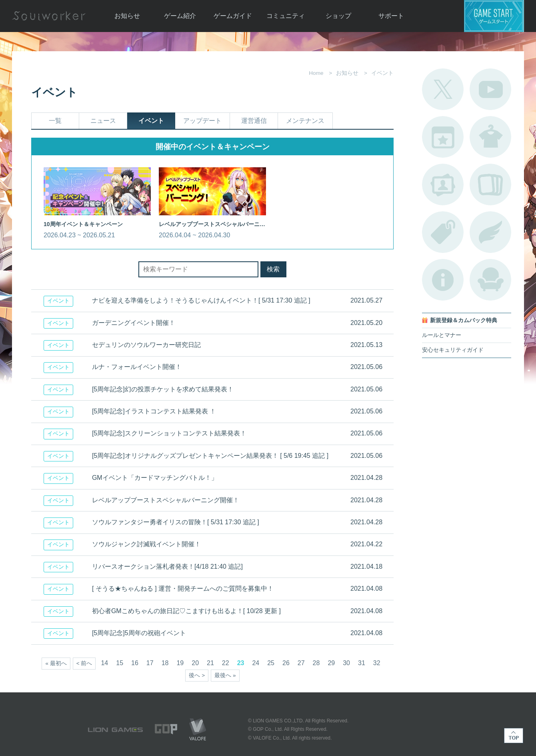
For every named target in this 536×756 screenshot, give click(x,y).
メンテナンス (305, 121)
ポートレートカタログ (443, 184)
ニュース (103, 121)
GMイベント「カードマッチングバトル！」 (155, 478)
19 (180, 663)
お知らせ (127, 16)
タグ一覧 (443, 232)
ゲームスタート (494, 16)
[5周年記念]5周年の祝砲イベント (139, 633)
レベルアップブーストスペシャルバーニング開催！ (166, 500)
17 (150, 663)
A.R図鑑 (490, 184)
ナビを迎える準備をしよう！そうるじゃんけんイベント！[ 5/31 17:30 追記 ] (201, 300)
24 (256, 663)
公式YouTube (490, 89)
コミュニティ (286, 16)
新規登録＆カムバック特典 (464, 320)
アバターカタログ (490, 137)
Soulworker (49, 16)
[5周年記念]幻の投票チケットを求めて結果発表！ (163, 389)
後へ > (197, 675)
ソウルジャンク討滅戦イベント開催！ (146, 544)
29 (331, 663)
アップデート (202, 121)
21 (210, 663)
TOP (514, 736)
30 (346, 663)
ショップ (338, 16)
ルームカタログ (490, 280)
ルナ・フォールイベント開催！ (137, 367)
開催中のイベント (443, 137)
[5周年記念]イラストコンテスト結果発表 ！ (154, 411)
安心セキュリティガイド (453, 350)
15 (120, 663)
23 (241, 663)
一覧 (55, 121)
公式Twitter (443, 89)
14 (104, 663)
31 (362, 663)
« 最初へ (56, 663)
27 (301, 663)
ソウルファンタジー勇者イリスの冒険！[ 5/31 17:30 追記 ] (176, 522)
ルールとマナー (442, 335)
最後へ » (225, 675)
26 (286, 663)
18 (165, 663)
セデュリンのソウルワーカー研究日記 (146, 345)
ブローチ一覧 (490, 232)
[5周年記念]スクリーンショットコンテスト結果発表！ (169, 433)
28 (316, 663)
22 (226, 663)
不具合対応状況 (443, 280)
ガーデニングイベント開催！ (134, 323)
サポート (391, 16)
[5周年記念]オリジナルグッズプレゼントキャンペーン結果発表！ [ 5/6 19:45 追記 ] (210, 456)
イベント (151, 121)
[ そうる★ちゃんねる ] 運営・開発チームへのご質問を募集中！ (183, 589)
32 (377, 663)
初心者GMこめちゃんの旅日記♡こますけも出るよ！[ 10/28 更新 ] (186, 611)
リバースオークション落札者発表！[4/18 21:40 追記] (167, 566)
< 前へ (84, 663)
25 (271, 663)
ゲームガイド (233, 16)
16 (135, 663)
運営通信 (254, 121)
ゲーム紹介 (180, 16)
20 (195, 663)
